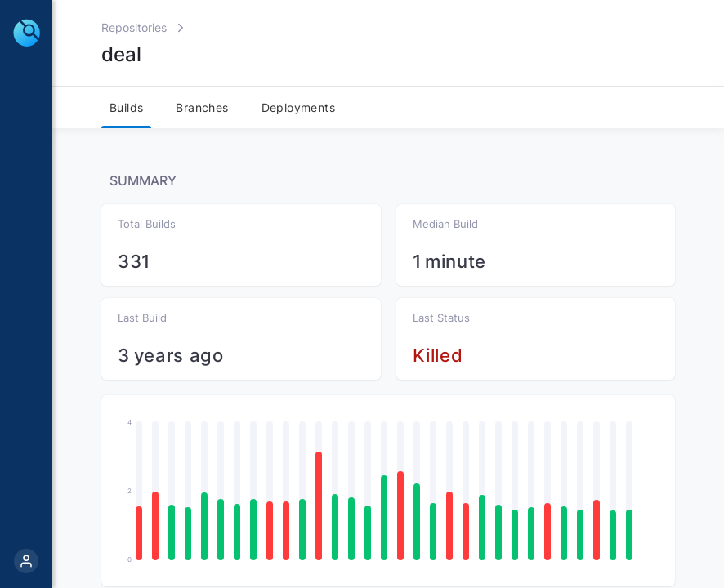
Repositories (134, 27)
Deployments (298, 107)
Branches (202, 107)
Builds (126, 107)
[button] (139, 533)
